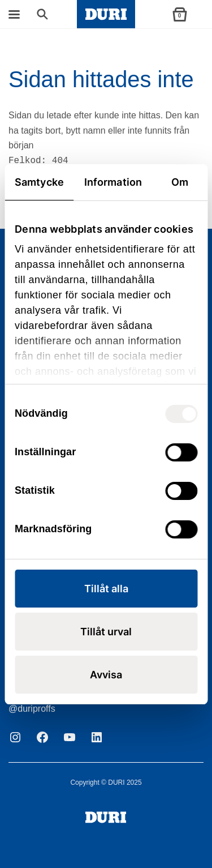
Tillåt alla (106, 589)
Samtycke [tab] (39, 182)
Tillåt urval (106, 632)
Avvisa (106, 675)
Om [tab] (180, 182)
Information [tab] (113, 182)
